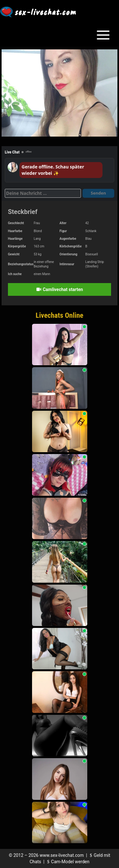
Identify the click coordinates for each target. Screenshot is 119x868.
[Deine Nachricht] (43, 193)
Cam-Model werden (67, 862)
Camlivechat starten (60, 289)
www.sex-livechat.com (62, 855)
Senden (98, 193)
